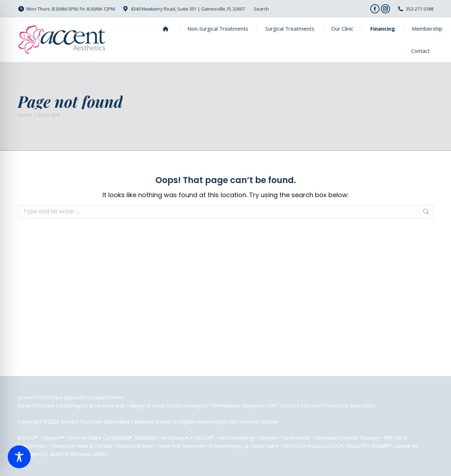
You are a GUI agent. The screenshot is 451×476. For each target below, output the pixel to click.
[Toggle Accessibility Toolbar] (19, 457)
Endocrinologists (189, 406)
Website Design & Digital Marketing (177, 422)
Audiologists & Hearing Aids (92, 406)
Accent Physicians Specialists (339, 406)
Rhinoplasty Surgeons (239, 406)
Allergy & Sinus (147, 406)
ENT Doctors (284, 406)
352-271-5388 (420, 9)
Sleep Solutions (36, 406)
